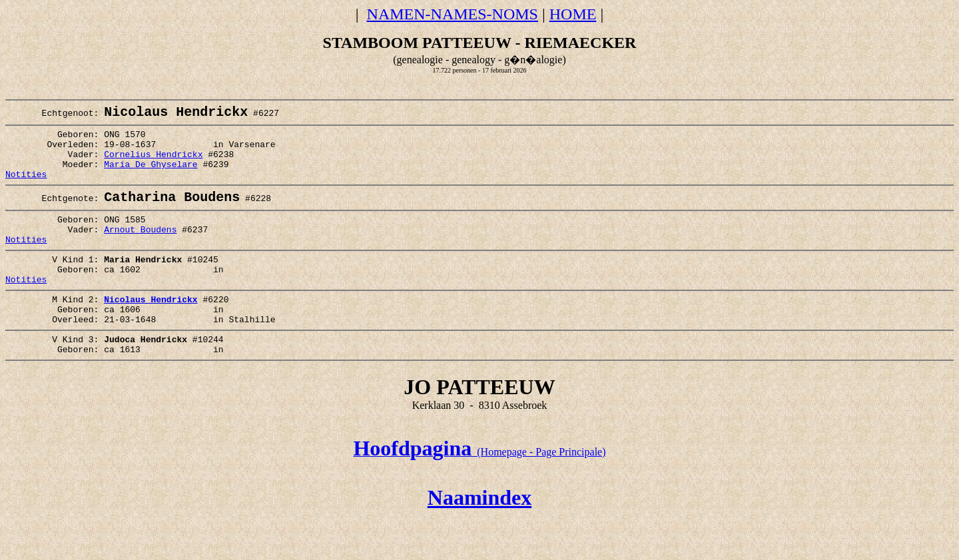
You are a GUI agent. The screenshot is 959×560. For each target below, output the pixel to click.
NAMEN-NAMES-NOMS (453, 14)
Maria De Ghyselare (151, 176)
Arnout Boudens (140, 250)
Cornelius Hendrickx (153, 164)
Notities (26, 188)
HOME (573, 14)
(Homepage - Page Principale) (479, 493)
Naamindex (479, 539)
